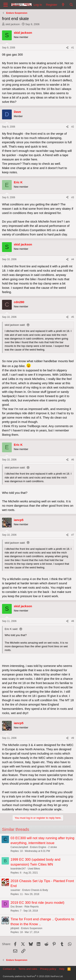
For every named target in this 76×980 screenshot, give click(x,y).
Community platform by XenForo (33, 976)
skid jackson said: (15, 325)
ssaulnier (15, 890)
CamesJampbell (19, 847)
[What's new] (63, 5)
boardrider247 (18, 869)
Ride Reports (32, 907)
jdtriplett (15, 928)
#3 (73, 197)
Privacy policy (48, 969)
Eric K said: (11, 629)
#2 (73, 127)
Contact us (9, 969)
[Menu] (6, 5)
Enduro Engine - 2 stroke (43, 847)
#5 (73, 317)
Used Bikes (34, 869)
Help (62, 969)
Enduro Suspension (32, 928)
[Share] (67, 48)
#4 (73, 259)
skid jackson (13, 24)
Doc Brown (17, 907)
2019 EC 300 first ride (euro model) (37, 903)
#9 (73, 738)
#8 (73, 621)
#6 (73, 460)
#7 (73, 535)
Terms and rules (28, 969)
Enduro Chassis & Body (35, 890)
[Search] (71, 5)
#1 (73, 48)
